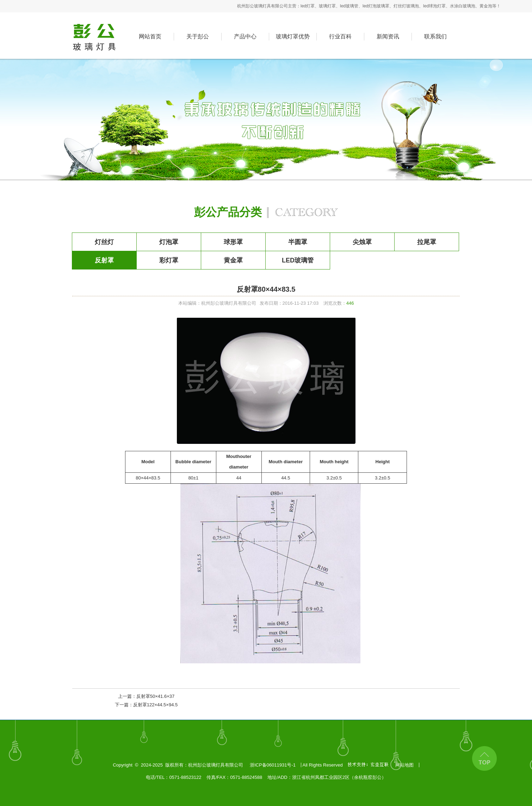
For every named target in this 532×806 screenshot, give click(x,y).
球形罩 (233, 242)
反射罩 (104, 260)
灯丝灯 (104, 242)
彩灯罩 (169, 260)
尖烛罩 (362, 242)
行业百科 (340, 36)
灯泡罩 (169, 242)
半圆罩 (298, 242)
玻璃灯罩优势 (293, 36)
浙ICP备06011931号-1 (273, 765)
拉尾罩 (427, 242)
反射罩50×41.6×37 (155, 696)
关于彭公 (198, 36)
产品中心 (245, 36)
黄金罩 (233, 260)
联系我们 (435, 36)
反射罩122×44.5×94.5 (155, 705)
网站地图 (404, 765)
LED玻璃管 (298, 260)
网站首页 (150, 36)
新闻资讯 (388, 36)
